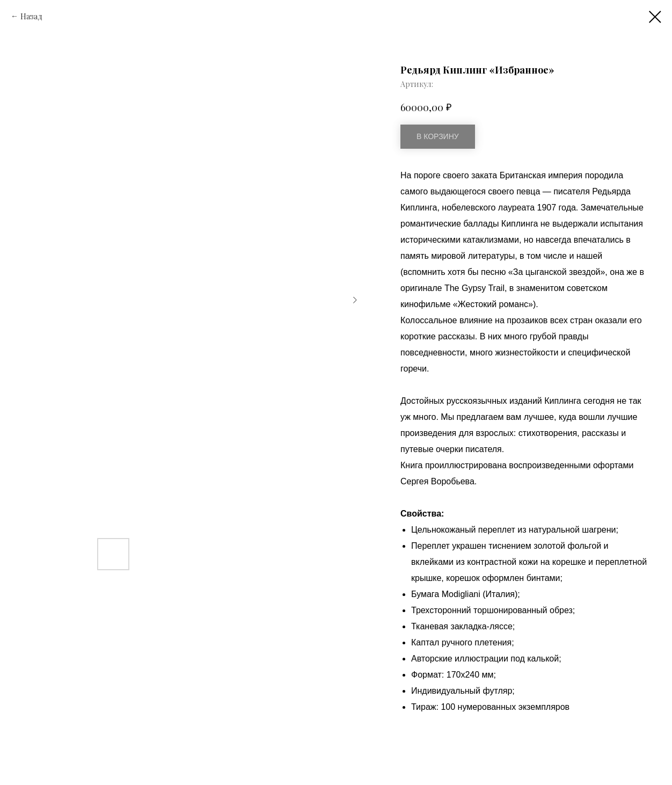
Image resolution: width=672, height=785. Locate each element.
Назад (31, 16)
